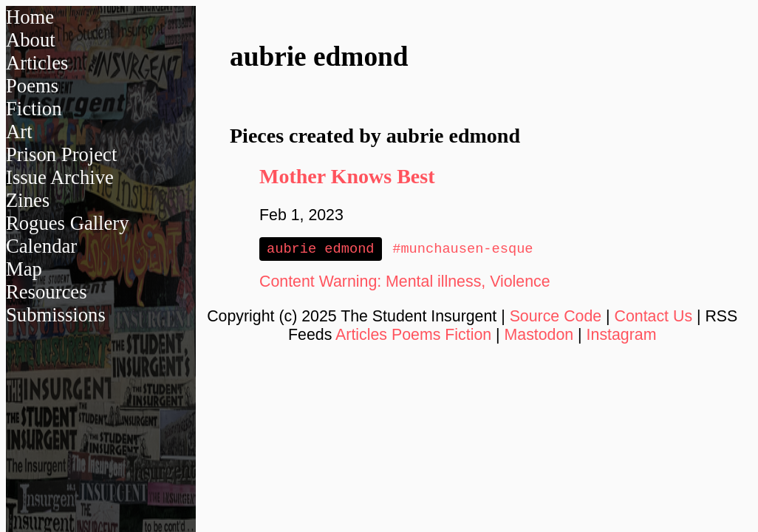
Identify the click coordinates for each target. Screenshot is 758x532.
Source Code (556, 318)
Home (30, 17)
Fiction (34, 109)
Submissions (56, 315)
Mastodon (539, 336)
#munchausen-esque (462, 249)
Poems (32, 86)
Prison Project (61, 154)
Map (24, 269)
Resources (47, 292)
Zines (28, 200)
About (31, 40)
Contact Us (654, 318)
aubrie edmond (321, 249)
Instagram (622, 336)
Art (19, 132)
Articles (37, 63)
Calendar (41, 246)
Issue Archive (60, 177)
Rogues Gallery (68, 223)
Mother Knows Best (347, 176)
